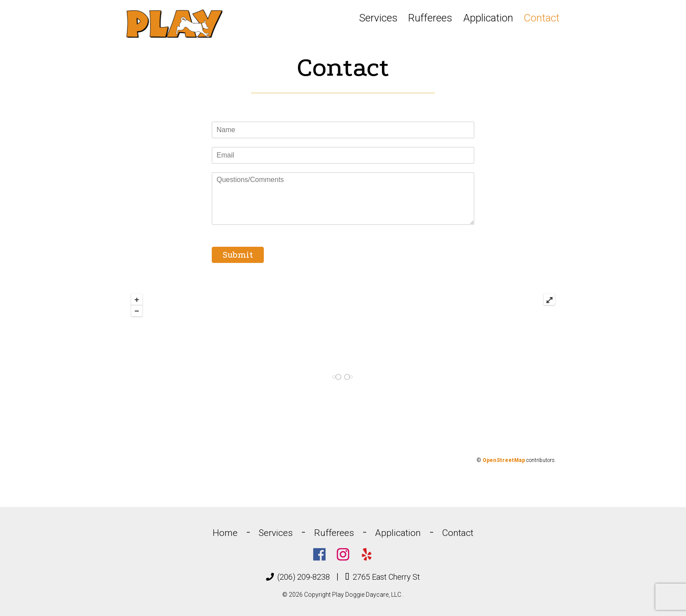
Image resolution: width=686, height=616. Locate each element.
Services (378, 18)
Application (488, 18)
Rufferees (430, 18)
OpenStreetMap (504, 460)
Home (225, 533)
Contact (542, 18)
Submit (238, 255)
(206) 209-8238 (298, 577)
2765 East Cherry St (383, 577)
